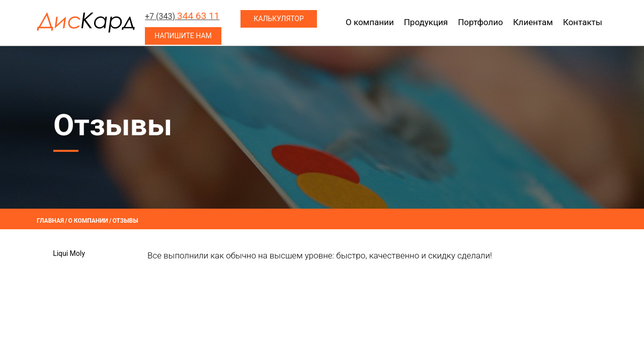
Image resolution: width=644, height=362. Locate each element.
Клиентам (533, 22)
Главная (50, 221)
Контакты (583, 22)
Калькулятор (279, 19)
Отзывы (125, 221)
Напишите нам (183, 36)
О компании (370, 22)
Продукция (426, 22)
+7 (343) (182, 16)
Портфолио (480, 22)
